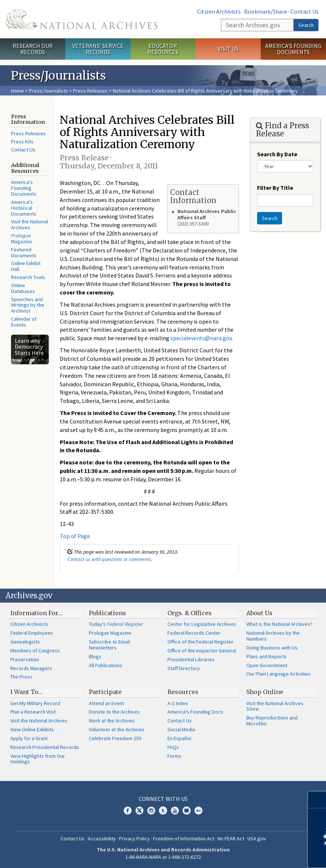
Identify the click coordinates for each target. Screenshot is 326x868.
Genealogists (25, 642)
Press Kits (22, 142)
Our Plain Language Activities (278, 674)
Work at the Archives (112, 721)
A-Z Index (178, 703)
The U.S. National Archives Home (81, 19)
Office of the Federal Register (200, 642)
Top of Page (75, 536)
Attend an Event (106, 703)
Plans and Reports (266, 656)
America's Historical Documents (24, 208)
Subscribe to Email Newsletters (109, 645)
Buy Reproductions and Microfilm (272, 721)
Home (18, 91)
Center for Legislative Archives (202, 624)
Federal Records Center (194, 633)
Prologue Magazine (110, 633)
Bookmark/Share (266, 11)
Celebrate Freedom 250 (115, 738)
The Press (21, 677)
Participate (105, 692)
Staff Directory (184, 668)
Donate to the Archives (114, 712)
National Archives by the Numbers (273, 636)
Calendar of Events (24, 322)
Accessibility (102, 839)
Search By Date (277, 154)
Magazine (22, 238)
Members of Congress (35, 651)
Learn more (260, 855)
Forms (174, 756)
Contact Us (305, 11)
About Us (259, 613)
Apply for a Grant (29, 738)
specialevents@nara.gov (201, 338)
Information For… (36, 613)
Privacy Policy (134, 839)
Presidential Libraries (191, 659)
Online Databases (23, 288)
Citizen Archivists (219, 11)
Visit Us (228, 49)
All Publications (105, 665)
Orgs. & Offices (190, 613)
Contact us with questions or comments (109, 559)
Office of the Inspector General (202, 651)
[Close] (317, 800)
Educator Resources (163, 49)
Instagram (151, 811)
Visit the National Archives (30, 224)
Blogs (95, 656)
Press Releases (90, 91)
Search (306, 25)
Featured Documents (24, 252)
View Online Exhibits (32, 729)
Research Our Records (33, 49)
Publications (107, 613)
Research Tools (28, 277)
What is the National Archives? (279, 624)
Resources (183, 692)
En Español (179, 738)
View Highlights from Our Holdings (38, 759)
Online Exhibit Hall (26, 266)
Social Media (181, 729)
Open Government (267, 665)
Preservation (25, 659)
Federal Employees (32, 633)
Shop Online (265, 692)
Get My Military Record (35, 703)
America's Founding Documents (293, 49)
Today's (116, 624)
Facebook (128, 811)
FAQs (173, 747)
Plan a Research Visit (33, 712)
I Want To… (26, 692)
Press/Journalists (48, 91)
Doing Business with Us (272, 648)
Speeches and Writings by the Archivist (28, 305)
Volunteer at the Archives (117, 729)
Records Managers (31, 668)
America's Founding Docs (195, 712)
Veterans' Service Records (98, 49)
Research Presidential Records (45, 747)
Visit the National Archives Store (275, 706)
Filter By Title (275, 188)
